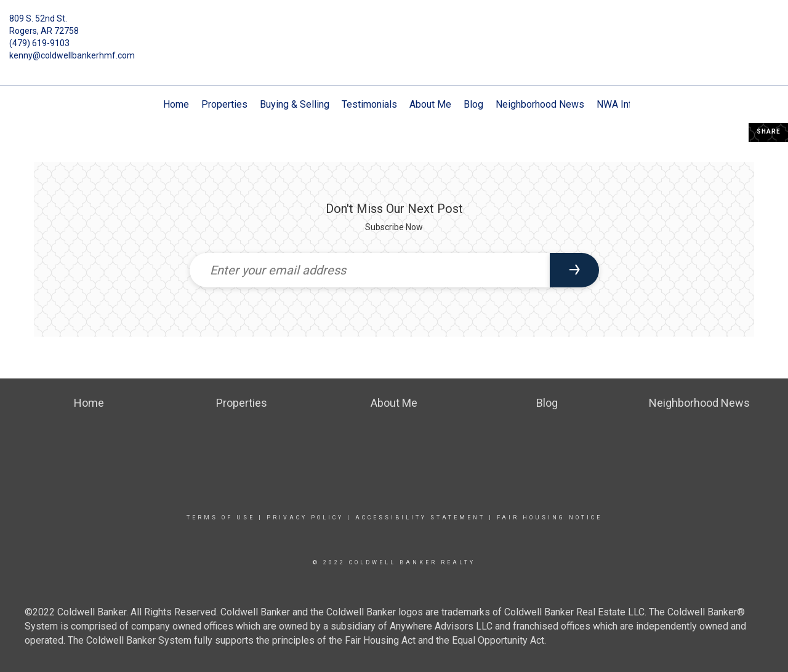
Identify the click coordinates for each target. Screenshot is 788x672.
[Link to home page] (394, 28)
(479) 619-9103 (39, 43)
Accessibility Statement (420, 518)
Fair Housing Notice (549, 518)
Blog (473, 104)
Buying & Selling (295, 104)
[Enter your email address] (370, 270)
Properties (224, 104)
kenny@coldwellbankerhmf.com (72, 55)
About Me (430, 104)
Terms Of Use (221, 518)
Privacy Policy (305, 518)
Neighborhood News (540, 104)
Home (176, 104)
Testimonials (369, 104)
